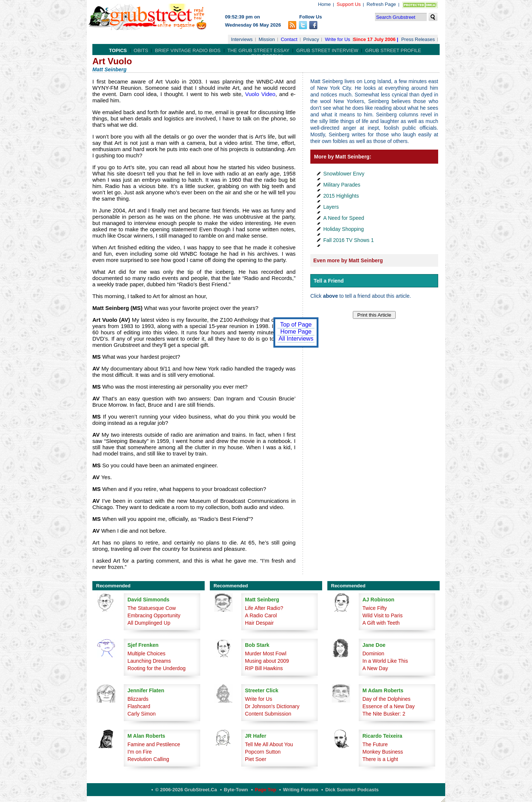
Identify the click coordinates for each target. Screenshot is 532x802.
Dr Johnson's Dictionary (272, 706)
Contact (289, 39)
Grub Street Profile (393, 50)
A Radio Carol (261, 615)
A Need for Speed (344, 218)
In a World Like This (385, 661)
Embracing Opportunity (154, 615)
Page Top (266, 790)
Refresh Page (381, 4)
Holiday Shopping (344, 229)
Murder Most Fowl (266, 653)
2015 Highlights (341, 196)
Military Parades (342, 185)
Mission (267, 39)
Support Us (349, 4)
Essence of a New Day (389, 706)
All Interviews (296, 339)
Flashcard (139, 706)
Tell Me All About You (269, 744)
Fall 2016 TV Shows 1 (349, 240)
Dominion (373, 653)
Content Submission (268, 714)
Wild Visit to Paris (383, 615)
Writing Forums (301, 790)
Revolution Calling (148, 759)
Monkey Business (383, 752)
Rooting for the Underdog (156, 668)
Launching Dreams (149, 661)
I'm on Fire (140, 752)
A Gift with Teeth (381, 623)
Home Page (296, 332)
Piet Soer (256, 759)
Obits (141, 50)
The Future (375, 744)
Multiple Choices (146, 653)
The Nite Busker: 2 (384, 714)
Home (325, 4)
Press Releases (418, 39)
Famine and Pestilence (154, 744)
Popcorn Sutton (263, 752)
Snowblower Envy (344, 174)
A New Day (375, 668)
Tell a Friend (329, 281)
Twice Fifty (375, 608)
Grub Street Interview (327, 50)
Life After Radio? (264, 608)
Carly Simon (141, 714)
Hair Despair (259, 623)
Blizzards (138, 699)
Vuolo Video (260, 94)
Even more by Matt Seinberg (348, 260)
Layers (331, 207)
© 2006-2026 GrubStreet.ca (186, 790)
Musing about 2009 (267, 661)
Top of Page (296, 325)
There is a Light (380, 759)
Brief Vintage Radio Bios (187, 50)
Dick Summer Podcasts (352, 790)
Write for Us (337, 39)
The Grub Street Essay (259, 50)
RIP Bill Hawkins (264, 668)
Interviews (242, 39)
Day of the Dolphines (386, 699)
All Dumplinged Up (149, 623)
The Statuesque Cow (152, 608)
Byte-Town (236, 790)
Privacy (311, 39)
